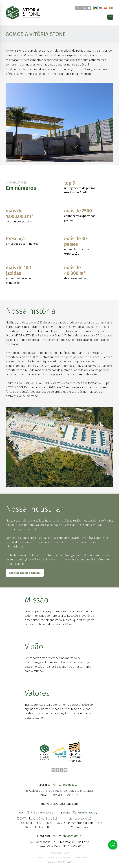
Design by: (60, 862)
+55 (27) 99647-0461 (66, 836)
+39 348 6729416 (84, 813)
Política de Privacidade (60, 853)
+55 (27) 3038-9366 (65, 785)
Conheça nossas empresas (25, 573)
